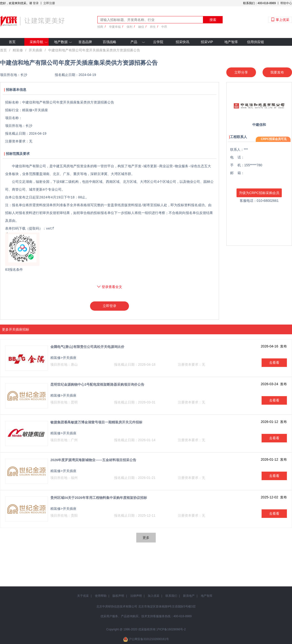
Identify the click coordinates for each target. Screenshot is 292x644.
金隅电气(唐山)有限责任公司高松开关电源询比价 (87, 347)
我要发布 (277, 72)
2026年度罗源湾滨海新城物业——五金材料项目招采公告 (93, 460)
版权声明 (118, 596)
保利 (129, 27)
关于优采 (83, 596)
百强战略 (109, 42)
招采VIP (207, 42)
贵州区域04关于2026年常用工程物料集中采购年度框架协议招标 (99, 498)
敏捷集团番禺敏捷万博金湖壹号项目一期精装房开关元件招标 (96, 422)
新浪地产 (189, 596)
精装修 (18, 50)
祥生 (153, 27)
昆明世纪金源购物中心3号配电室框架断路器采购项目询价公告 (97, 384)
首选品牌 (85, 42)
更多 (146, 538)
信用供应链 (255, 42)
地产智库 (231, 42)
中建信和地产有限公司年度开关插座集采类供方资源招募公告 (94, 50)
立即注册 (49, 3)
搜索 (213, 20)
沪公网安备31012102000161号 (149, 639)
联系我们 (171, 596)
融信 (141, 27)
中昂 (164, 27)
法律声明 (136, 596)
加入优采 (154, 596)
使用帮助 (101, 596)
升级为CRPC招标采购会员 (259, 193)
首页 (12, 42)
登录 (36, 3)
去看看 (274, 363)
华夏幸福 (115, 27)
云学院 (158, 42)
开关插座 (36, 50)
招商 (100, 27)
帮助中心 (286, 3)
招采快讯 (182, 42)
